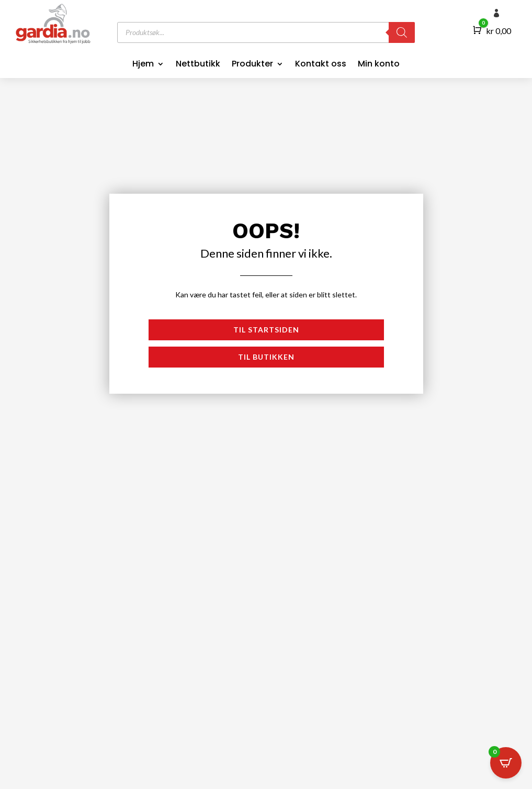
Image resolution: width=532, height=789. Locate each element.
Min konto (379, 65)
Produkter (252, 65)
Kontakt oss (321, 65)
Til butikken (266, 357)
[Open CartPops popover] (506, 763)
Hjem (143, 65)
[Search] (402, 32)
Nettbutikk (198, 65)
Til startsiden (266, 330)
